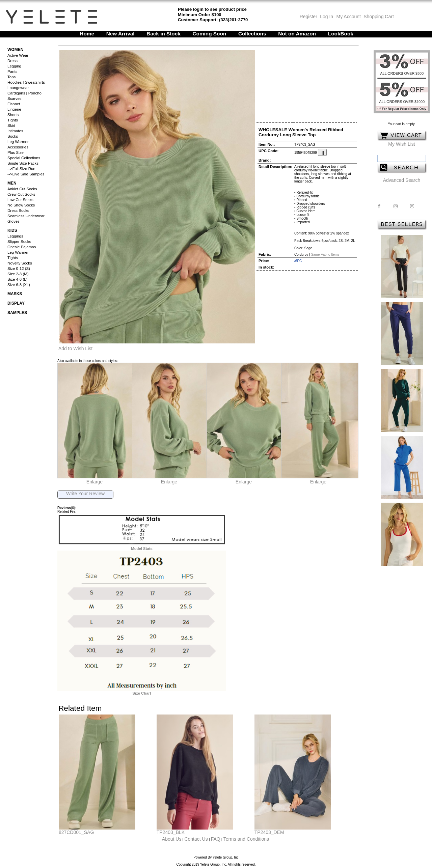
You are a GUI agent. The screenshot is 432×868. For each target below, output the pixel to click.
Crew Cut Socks (21, 194)
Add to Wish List (75, 348)
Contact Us (196, 839)
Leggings (15, 236)
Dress (12, 61)
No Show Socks (21, 205)
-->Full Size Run (21, 169)
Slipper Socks (19, 242)
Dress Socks (18, 211)
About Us (172, 839)
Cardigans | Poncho (24, 93)
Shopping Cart (379, 17)
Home (87, 34)
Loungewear (18, 88)
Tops (11, 77)
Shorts (13, 115)
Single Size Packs (23, 163)
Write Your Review (85, 494)
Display (16, 303)
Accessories (18, 147)
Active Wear (18, 55)
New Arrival (120, 34)
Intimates (15, 131)
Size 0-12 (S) (19, 269)
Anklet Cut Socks (22, 189)
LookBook (341, 34)
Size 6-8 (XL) (19, 285)
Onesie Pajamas (22, 247)
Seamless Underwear (26, 216)
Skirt (11, 125)
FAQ (216, 839)
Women (15, 50)
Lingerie (14, 109)
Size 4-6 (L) (17, 279)
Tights (13, 120)
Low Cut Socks (20, 200)
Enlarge (94, 482)
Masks (15, 294)
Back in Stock (164, 34)
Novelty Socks (20, 263)
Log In (327, 17)
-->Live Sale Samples (26, 174)
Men (12, 183)
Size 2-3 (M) (18, 274)
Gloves (13, 221)
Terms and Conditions (246, 839)
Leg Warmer (18, 142)
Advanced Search (402, 180)
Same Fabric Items (325, 255)
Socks (13, 136)
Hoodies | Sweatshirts (26, 82)
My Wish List (401, 144)
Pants (12, 72)
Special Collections (24, 158)
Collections (252, 34)
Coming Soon (210, 34)
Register (308, 17)
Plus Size (16, 152)
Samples (17, 313)
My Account (348, 17)
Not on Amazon (297, 34)
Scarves (15, 99)
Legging (14, 66)
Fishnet (14, 104)
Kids (12, 230)
